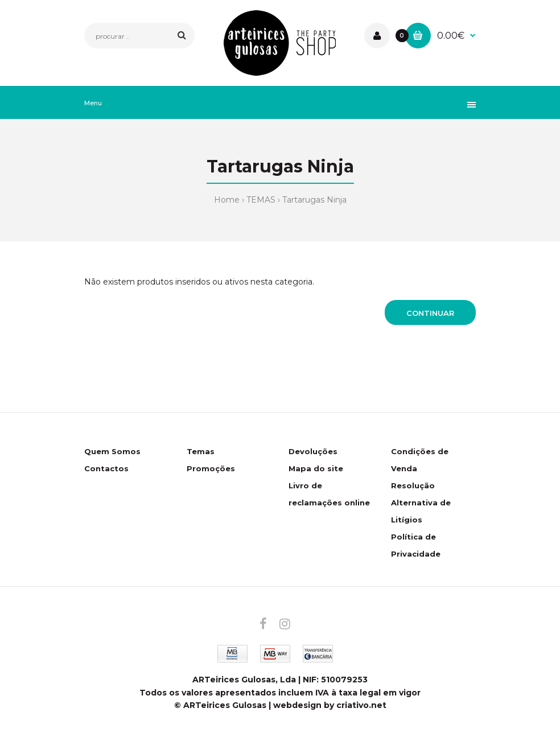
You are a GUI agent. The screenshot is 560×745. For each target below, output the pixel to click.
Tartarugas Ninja (314, 200)
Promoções (211, 468)
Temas (201, 451)
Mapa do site (316, 468)
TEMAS (261, 200)
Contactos (106, 468)
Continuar (430, 313)
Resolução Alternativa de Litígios (421, 503)
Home (227, 200)
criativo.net (361, 705)
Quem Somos (112, 451)
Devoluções (313, 451)
